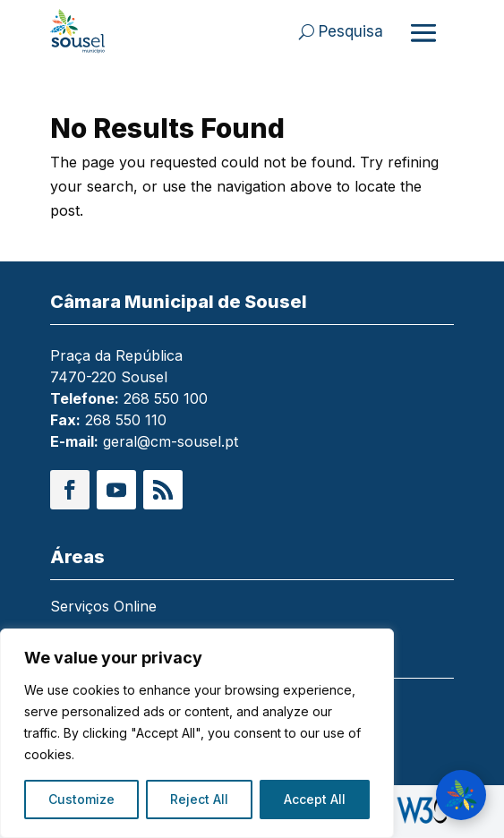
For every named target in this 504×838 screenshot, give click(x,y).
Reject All (199, 799)
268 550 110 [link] (126, 420)
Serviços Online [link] (103, 607)
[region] (197, 733)
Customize (81, 799)
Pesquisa (351, 31)
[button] (70, 490)
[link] (90, 31)
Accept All (315, 799)
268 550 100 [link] (166, 398)
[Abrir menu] (423, 32)
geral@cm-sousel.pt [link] (171, 441)
